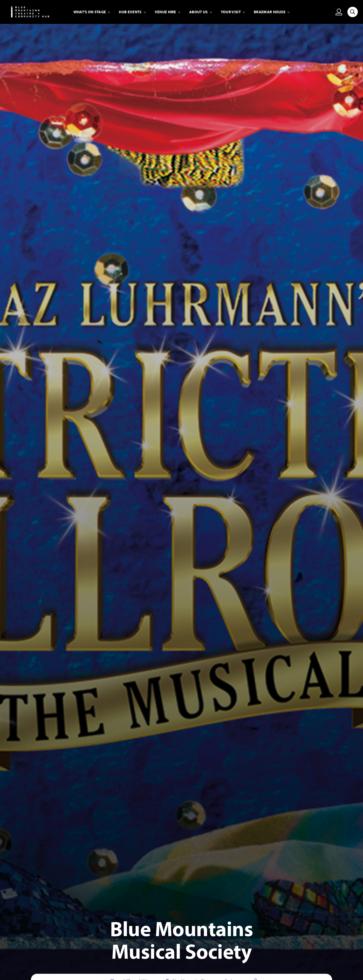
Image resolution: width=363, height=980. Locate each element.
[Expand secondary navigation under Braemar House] (272, 12)
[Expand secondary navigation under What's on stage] (92, 12)
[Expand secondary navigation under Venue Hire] (167, 12)
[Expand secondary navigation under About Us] (201, 12)
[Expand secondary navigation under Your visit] (233, 12)
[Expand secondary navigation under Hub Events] (132, 12)
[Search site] (353, 12)
